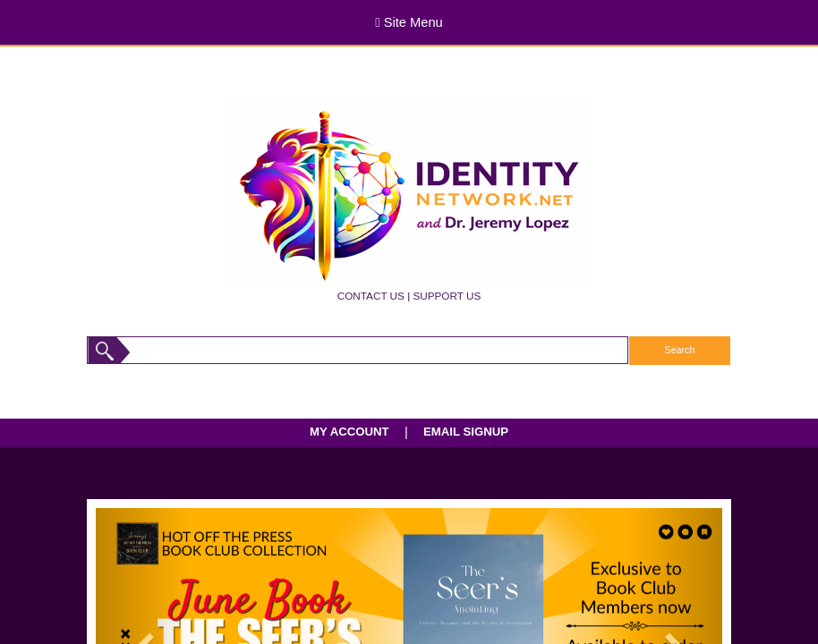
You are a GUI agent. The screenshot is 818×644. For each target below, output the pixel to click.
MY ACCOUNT (349, 432)
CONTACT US (371, 296)
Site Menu (409, 22)
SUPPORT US (447, 296)
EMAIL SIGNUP (466, 432)
